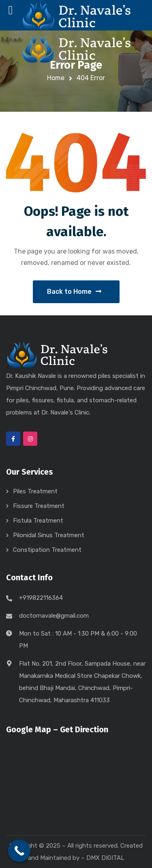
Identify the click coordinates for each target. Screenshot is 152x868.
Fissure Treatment (39, 506)
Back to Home (74, 292)
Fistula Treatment (38, 521)
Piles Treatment (35, 491)
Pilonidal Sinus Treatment (49, 535)
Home (56, 78)
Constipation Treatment (47, 550)
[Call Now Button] (19, 851)
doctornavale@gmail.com (54, 616)
